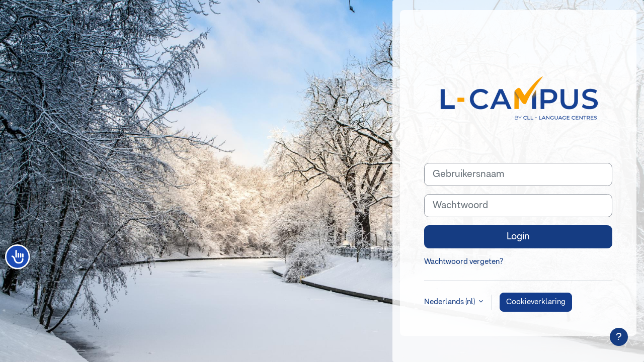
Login (518, 237)
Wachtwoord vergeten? (464, 262)
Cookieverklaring (536, 302)
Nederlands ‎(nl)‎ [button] (450, 302)
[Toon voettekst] (619, 337)
